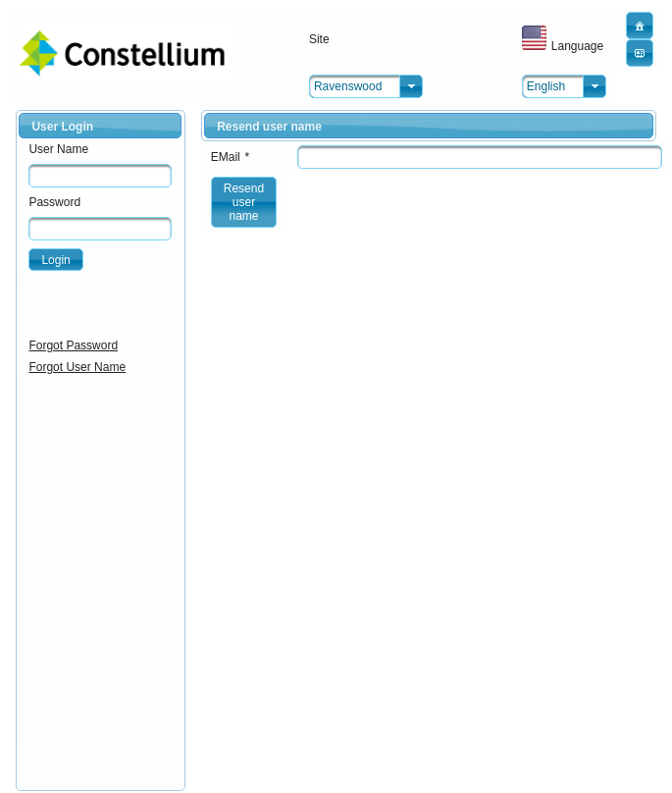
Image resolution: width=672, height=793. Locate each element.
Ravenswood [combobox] (348, 86)
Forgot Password (73, 345)
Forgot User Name (77, 367)
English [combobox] (546, 86)
